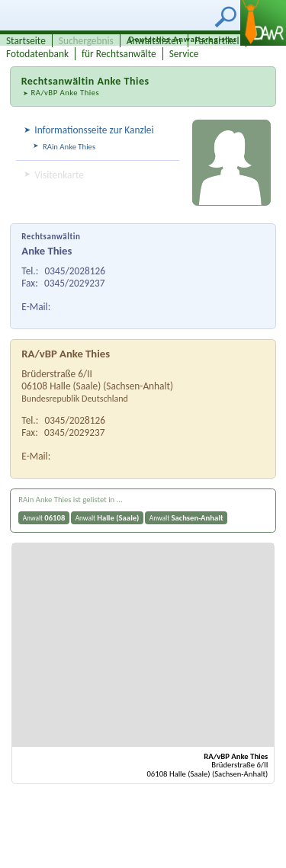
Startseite (26, 41)
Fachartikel (217, 41)
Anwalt (44, 518)
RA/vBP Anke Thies (65, 93)
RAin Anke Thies (69, 147)
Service (184, 54)
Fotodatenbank (37, 54)
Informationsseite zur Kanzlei (94, 130)
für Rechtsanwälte (119, 54)
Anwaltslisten (154, 41)
